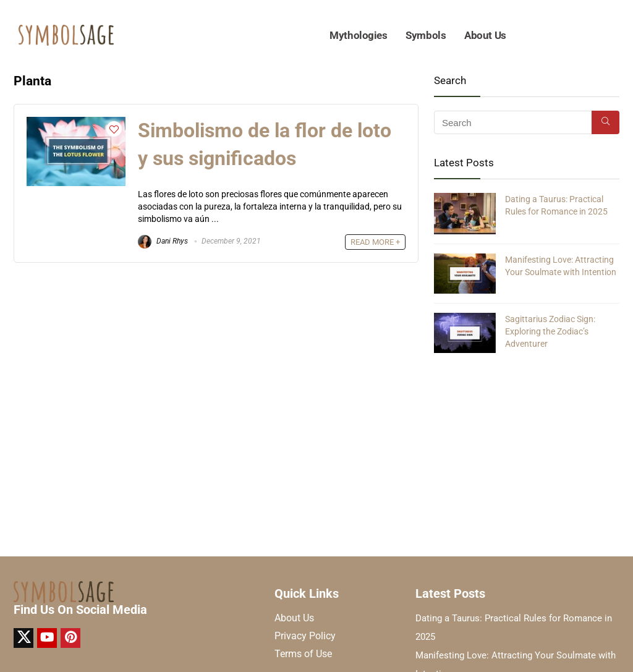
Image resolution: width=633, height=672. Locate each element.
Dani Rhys (163, 241)
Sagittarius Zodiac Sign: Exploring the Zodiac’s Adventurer (550, 331)
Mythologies (358, 35)
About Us (485, 35)
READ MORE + (375, 242)
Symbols (426, 35)
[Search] (605, 122)
